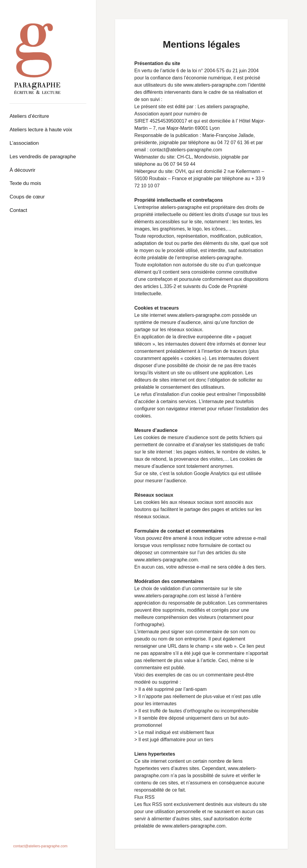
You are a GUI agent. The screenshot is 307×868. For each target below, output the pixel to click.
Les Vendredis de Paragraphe (43, 157)
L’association (24, 143)
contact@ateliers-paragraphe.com (40, 846)
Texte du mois (25, 183)
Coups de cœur (27, 197)
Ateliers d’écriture (29, 116)
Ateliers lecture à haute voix (41, 130)
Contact (18, 210)
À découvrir (22, 170)
